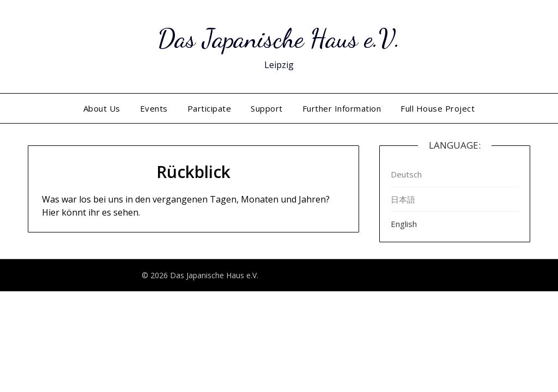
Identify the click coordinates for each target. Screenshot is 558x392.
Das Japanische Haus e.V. (279, 38)
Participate (210, 108)
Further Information (342, 108)
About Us (102, 108)
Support (267, 108)
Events (154, 108)
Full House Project (438, 108)
